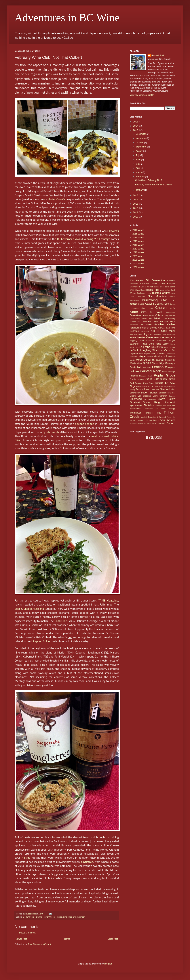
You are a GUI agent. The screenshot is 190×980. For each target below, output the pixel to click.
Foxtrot (172, 328)
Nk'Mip (147, 363)
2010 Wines (138, 252)
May (138, 164)
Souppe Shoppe (84, 424)
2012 (136, 208)
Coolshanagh (170, 312)
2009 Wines (138, 256)
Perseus (134, 376)
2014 (136, 200)
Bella (167, 287)
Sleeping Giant (150, 396)
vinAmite (133, 423)
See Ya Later (168, 389)
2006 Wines (138, 267)
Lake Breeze (157, 347)
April (138, 168)
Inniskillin (150, 341)
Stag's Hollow (167, 399)
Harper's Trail (136, 334)
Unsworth (141, 420)
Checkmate (134, 308)
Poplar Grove (165, 375)
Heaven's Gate (160, 334)
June (138, 160)
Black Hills (152, 290)
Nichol (139, 363)
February (140, 177)
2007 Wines (138, 264)
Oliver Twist (146, 367)
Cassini (150, 304)
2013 (136, 204)
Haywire (38, 917)
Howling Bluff (169, 338)
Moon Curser (144, 360)
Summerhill (170, 402)
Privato (133, 379)
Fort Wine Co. (163, 328)
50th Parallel (137, 280)
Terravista (159, 406)
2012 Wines (138, 245)
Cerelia (173, 304)
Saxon (148, 389)
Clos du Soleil (152, 312)
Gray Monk (168, 331)
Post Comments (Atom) (39, 944)
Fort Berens (151, 328)
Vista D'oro (157, 423)
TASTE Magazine (108, 601)
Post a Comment (27, 933)
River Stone (149, 383)
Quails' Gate (152, 379)
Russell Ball (158, 55)
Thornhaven (136, 413)
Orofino (158, 367)
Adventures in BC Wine (67, 18)
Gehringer (135, 331)
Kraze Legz (134, 347)
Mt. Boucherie (158, 360)
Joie (151, 344)
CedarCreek (61, 621)
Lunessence (171, 354)
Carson (141, 304)
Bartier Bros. (159, 287)
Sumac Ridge (152, 402)
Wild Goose (168, 423)
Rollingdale (140, 386)
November (141, 138)
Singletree (87, 862)
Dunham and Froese (138, 322)
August (139, 151)
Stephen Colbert (42, 641)
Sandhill (140, 389)
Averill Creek (158, 284)
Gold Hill (155, 331)
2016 (136, 130)
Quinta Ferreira (168, 379)
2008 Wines (138, 260)
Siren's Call (135, 396)
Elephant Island (168, 322)
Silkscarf (163, 393)
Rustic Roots (151, 386)
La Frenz (145, 347)
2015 (136, 195)
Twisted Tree (165, 417)
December (141, 134)
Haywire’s (113, 231)
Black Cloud (140, 290)
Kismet (173, 344)
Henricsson (171, 334)
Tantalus (149, 405)
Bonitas (172, 296)
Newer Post (21, 939)
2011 (136, 212)
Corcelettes (135, 315)
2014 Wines (138, 238)
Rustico (160, 386)
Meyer (142, 356)
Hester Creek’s (56, 199)
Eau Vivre (153, 322)
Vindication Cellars (144, 423)
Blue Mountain (157, 296)
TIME (158, 413)
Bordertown (134, 301)
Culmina (159, 315)
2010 (136, 217)
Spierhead (136, 399)
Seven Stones (149, 393)
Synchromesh (51, 432)
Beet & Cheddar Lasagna (29, 609)
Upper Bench (153, 420)
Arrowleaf (145, 284)
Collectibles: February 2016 (149, 180)
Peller (165, 372)
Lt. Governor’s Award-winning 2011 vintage (84, 239)
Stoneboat (135, 402)
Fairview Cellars (165, 324)
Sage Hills (168, 386)
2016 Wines (138, 230)
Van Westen (168, 420)
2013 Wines (138, 241)
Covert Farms (148, 315)
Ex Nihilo (146, 325)
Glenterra (145, 331)
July (138, 155)
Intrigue (172, 341)
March (139, 172)
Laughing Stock (150, 350)
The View (160, 409)
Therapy (172, 409)
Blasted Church (161, 293)
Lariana (172, 347)
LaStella (134, 350)
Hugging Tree (137, 341)
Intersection (162, 341)
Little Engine (144, 354)
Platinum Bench (146, 376)
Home (67, 939)
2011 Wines (138, 249)
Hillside (26, 858)
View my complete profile (142, 95)
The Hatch (167, 406)
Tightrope (148, 413)
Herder (133, 338)
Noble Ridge (158, 363)
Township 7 (153, 417)
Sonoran (163, 396)
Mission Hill (160, 356)
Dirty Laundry (169, 318)
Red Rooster (136, 383)
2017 (136, 126)
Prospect (140, 379)
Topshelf (144, 417)
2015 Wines (138, 234)
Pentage (172, 372)
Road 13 (161, 383)
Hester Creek (49, 917)
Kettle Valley (162, 344)
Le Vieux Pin (168, 350)
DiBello (157, 318)
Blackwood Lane (144, 293)
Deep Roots (135, 319)
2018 (136, 122)
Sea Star (156, 389)
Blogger (108, 964)
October (140, 143)
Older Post (113, 939)
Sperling (172, 396)
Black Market (165, 290)
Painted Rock (150, 371)
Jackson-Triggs (139, 344)
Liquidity (134, 353)
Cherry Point (147, 308)
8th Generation (155, 280)
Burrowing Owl (154, 300)
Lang (166, 347)
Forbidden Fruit (137, 328)
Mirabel (150, 357)
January (140, 190)
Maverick (134, 357)
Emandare (134, 325)
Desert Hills (147, 318)
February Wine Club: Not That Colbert (154, 185)
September (141, 147)
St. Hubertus (150, 399)
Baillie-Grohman (146, 287)
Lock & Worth (158, 353)
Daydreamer (170, 315)
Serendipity (135, 393)
